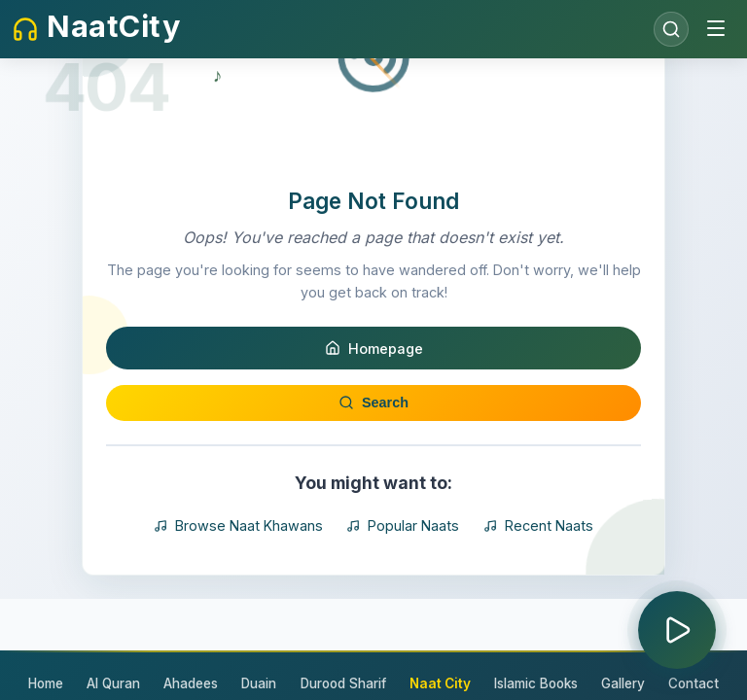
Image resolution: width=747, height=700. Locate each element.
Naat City (440, 683)
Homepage (374, 448)
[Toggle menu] (716, 30)
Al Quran (114, 683)
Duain (260, 683)
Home (47, 683)
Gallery (623, 683)
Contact (694, 683)
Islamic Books (536, 683)
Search (373, 502)
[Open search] (671, 29)
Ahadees (192, 683)
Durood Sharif (343, 683)
